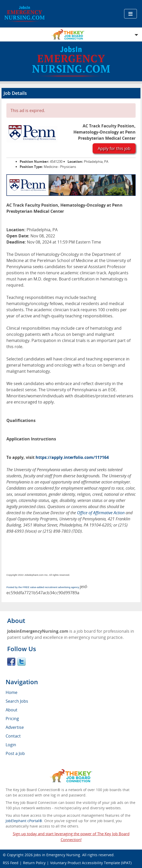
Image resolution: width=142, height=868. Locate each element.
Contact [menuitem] (13, 736)
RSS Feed (11, 863)
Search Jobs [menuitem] (17, 701)
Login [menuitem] (11, 745)
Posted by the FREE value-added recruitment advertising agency (43, 587)
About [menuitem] (12, 710)
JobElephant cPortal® (24, 821)
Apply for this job (114, 148)
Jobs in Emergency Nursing (57, 855)
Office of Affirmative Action (101, 513)
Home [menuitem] (12, 692)
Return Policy (34, 863)
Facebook (11, 662)
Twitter (21, 662)
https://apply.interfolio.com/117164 (72, 457)
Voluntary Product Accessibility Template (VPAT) (91, 863)
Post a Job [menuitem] (15, 753)
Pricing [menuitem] (12, 719)
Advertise (15, 727)
